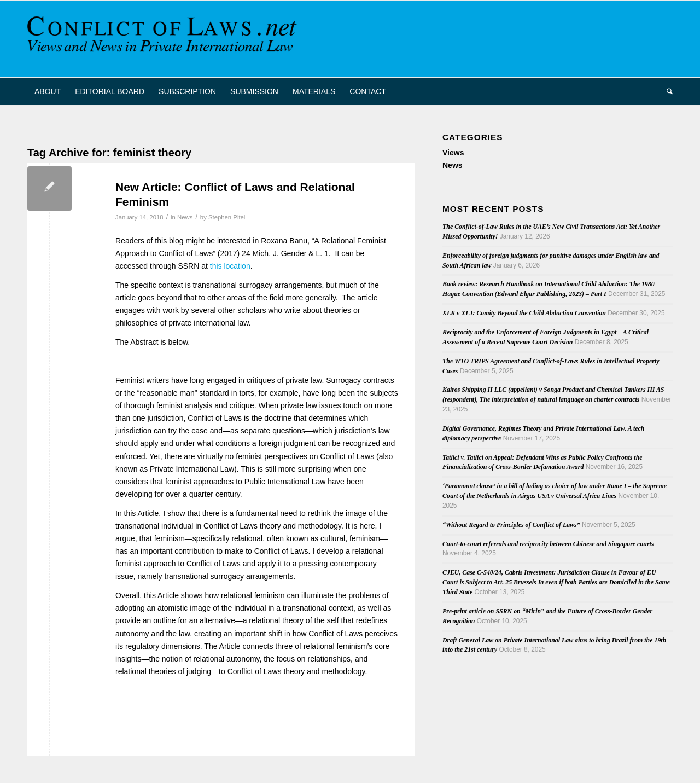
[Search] (666, 91)
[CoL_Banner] (164, 39)
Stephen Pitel (227, 217)
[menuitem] (48, 91)
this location (230, 266)
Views (453, 153)
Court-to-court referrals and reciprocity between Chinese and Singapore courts (548, 544)
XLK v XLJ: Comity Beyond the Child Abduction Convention (524, 313)
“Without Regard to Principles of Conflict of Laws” (511, 525)
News (185, 217)
